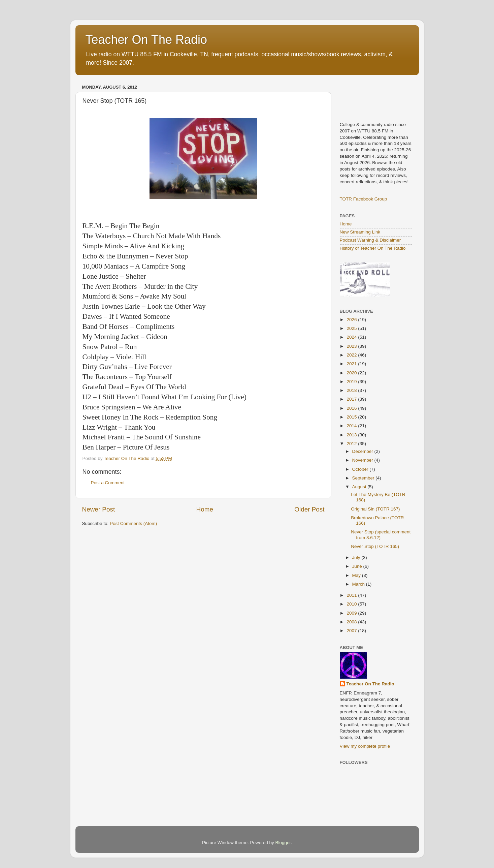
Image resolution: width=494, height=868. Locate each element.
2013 (352, 435)
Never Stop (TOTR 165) (375, 546)
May (357, 575)
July (357, 557)
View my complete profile (365, 746)
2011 (352, 595)
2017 (352, 399)
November (363, 460)
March (359, 584)
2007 (352, 631)
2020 (352, 373)
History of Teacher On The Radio (373, 248)
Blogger (283, 843)
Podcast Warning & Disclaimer (370, 240)
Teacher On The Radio (146, 40)
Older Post (309, 509)
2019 (352, 382)
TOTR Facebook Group (364, 199)
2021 (352, 364)
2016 (352, 408)
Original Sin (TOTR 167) (375, 509)
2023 (352, 346)
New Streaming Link (360, 232)
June (358, 566)
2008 (352, 622)
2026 (352, 320)
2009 (352, 613)
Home (205, 509)
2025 (352, 328)
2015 (352, 417)
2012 (352, 444)
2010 (352, 604)
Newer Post (99, 509)
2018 (352, 390)
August (360, 487)
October (361, 469)
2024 (352, 337)
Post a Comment (108, 483)
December (363, 451)
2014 (352, 426)
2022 (352, 355)
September (364, 478)
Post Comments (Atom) (133, 523)
